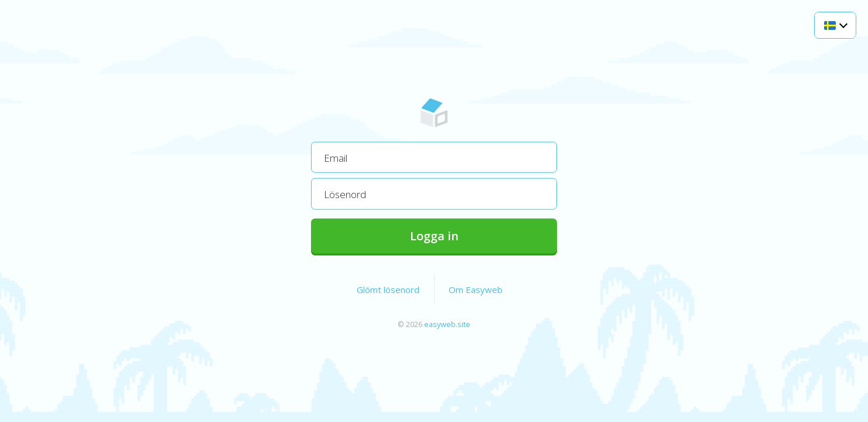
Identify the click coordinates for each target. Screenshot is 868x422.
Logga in (434, 235)
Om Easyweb (476, 289)
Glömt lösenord (388, 289)
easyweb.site (447, 324)
